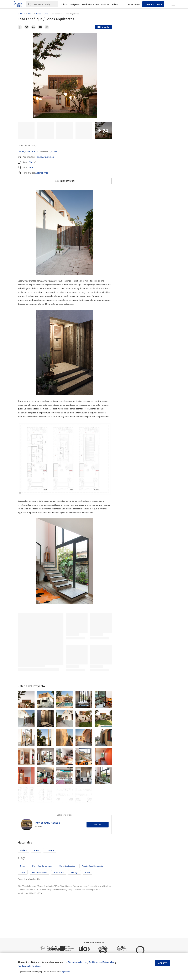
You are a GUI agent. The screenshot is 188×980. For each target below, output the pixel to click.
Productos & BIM (90, 4)
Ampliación (32, 152)
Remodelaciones (39, 872)
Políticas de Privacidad (101, 962)
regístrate (66, 972)
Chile (54, 152)
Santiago (74, 872)
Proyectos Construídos (42, 866)
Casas (21, 152)
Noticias (105, 4)
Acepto (163, 963)
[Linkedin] (33, 27)
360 (31, 162)
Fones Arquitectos (45, 157)
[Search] (46, 4)
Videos (115, 4)
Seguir (98, 825)
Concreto (50, 850)
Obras (65, 4)
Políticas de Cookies (29, 966)
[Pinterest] (47, 27)
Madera (23, 850)
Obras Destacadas (67, 866)
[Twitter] (27, 27)
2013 (31, 167)
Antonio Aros (42, 173)
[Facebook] (20, 27)
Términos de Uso (78, 962)
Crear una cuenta (153, 4)
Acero (36, 850)
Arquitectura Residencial (93, 866)
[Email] (40, 27)
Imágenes (75, 4)
